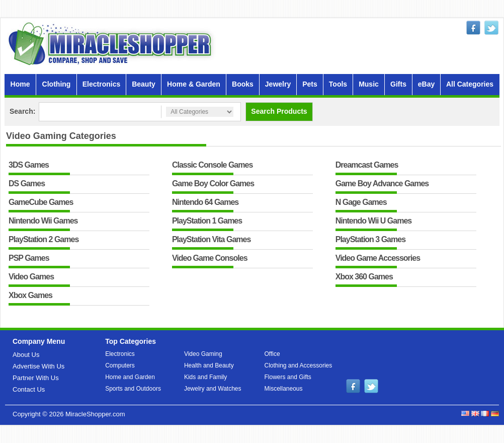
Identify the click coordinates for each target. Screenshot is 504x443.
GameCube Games (41, 203)
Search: (22, 111)
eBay (426, 84)
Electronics (101, 84)
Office (272, 354)
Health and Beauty (209, 365)
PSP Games (29, 259)
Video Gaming (203, 354)
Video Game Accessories (378, 259)
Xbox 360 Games (364, 277)
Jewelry (278, 84)
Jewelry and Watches (213, 389)
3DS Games (29, 165)
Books (243, 84)
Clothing (57, 84)
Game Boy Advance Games (382, 184)
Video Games (31, 277)
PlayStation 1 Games (207, 221)
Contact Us (29, 389)
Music (369, 84)
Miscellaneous (284, 389)
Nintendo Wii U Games (373, 221)
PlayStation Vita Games (211, 240)
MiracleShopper (112, 44)
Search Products (279, 111)
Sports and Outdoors (133, 389)
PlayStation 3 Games (370, 240)
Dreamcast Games (367, 165)
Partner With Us (36, 378)
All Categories (470, 84)
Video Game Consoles (210, 259)
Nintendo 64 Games (205, 203)
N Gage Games (361, 203)
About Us (26, 355)
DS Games (27, 184)
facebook (473, 28)
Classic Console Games (212, 165)
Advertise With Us (38, 366)
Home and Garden (130, 377)
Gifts (398, 84)
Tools (338, 84)
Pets (310, 84)
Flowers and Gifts (288, 377)
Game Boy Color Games (213, 184)
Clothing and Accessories (299, 365)
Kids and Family (205, 377)
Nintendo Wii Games (43, 221)
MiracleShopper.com (95, 414)
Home (20, 84)
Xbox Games (30, 296)
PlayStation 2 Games (44, 240)
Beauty (144, 84)
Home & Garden (194, 84)
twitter (491, 28)
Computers (120, 365)
